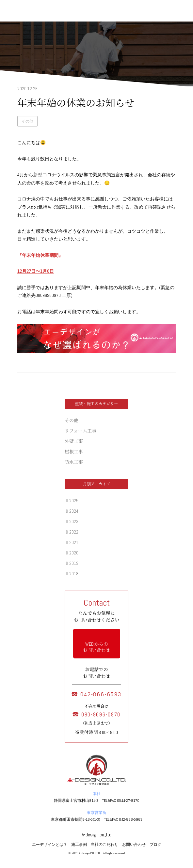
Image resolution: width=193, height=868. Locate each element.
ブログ (155, 845)
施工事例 (79, 845)
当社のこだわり (105, 845)
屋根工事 (74, 452)
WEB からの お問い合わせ (97, 647)
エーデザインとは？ (50, 845)
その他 (27, 121)
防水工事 (74, 462)
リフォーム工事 (80, 431)
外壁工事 (74, 441)
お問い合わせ (134, 845)
